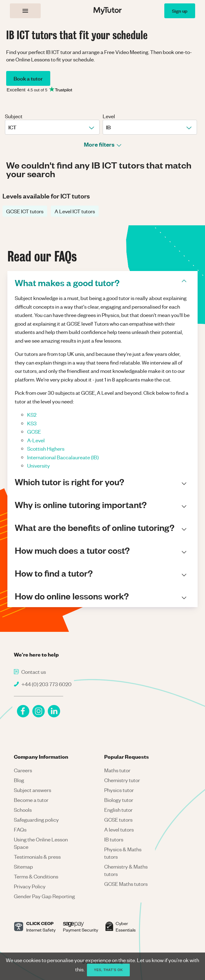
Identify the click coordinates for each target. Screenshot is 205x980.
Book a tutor (28, 78)
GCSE (34, 432)
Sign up (180, 11)
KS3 (32, 423)
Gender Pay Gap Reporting (44, 896)
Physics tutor (119, 790)
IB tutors (114, 839)
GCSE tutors (118, 819)
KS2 (32, 415)
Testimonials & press (37, 857)
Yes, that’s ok (109, 970)
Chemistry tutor (122, 780)
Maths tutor (117, 770)
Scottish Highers (46, 448)
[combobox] (9, 127)
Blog (19, 780)
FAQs (20, 829)
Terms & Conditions (36, 876)
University (39, 465)
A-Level (36, 440)
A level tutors (119, 829)
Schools (23, 810)
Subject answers (33, 790)
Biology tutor (119, 800)
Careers (23, 770)
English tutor (118, 810)
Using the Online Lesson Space (41, 843)
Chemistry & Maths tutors (126, 870)
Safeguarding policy (36, 819)
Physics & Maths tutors (123, 853)
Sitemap (23, 866)
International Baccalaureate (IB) (63, 457)
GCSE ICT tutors (25, 211)
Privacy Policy (30, 886)
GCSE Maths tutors (126, 884)
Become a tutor (31, 800)
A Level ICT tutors (75, 211)
